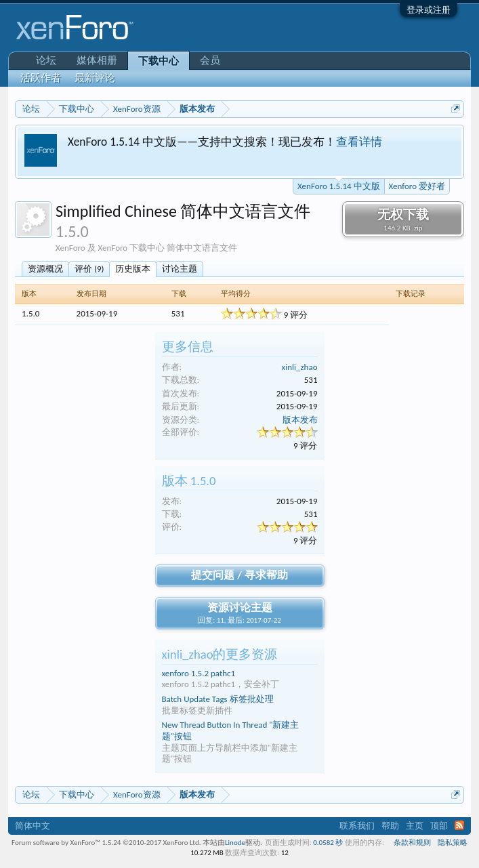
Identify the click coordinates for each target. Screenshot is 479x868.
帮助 (390, 826)
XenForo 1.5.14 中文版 (338, 185)
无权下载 (403, 220)
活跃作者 (41, 78)
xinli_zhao (300, 367)
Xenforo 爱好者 (417, 186)
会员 (210, 60)
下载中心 (159, 61)
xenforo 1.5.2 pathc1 (199, 673)
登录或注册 (429, 10)
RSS (459, 825)
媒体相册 (97, 60)
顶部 (439, 826)
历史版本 (133, 269)
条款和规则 (412, 843)
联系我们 (357, 826)
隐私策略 (453, 843)
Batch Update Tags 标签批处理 (218, 699)
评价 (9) (89, 269)
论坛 (46, 60)
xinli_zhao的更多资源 (220, 654)
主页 (415, 826)
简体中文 (33, 826)
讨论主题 (180, 269)
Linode (235, 843)
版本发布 (300, 420)
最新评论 (95, 78)
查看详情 (359, 142)
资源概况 (45, 269)
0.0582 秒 (328, 843)
